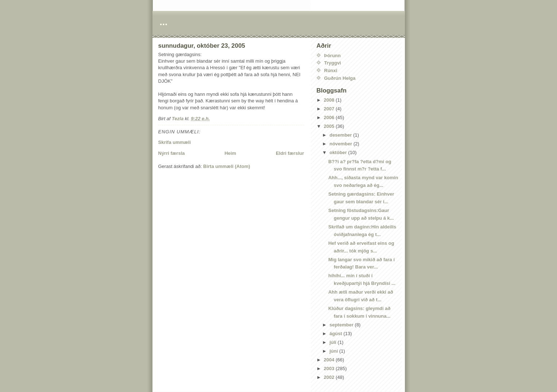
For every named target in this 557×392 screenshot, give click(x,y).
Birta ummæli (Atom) (227, 166)
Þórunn (333, 56)
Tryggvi (333, 63)
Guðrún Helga (340, 78)
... (164, 22)
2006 (330, 117)
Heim (230, 153)
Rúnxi (331, 70)
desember (341, 135)
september (342, 325)
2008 (330, 100)
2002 (330, 377)
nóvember (341, 144)
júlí (333, 342)
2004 (330, 360)
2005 (330, 126)
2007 (330, 109)
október (339, 152)
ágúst (336, 334)
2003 (330, 369)
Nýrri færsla (172, 153)
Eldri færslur (290, 153)
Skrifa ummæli (175, 142)
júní (334, 351)
